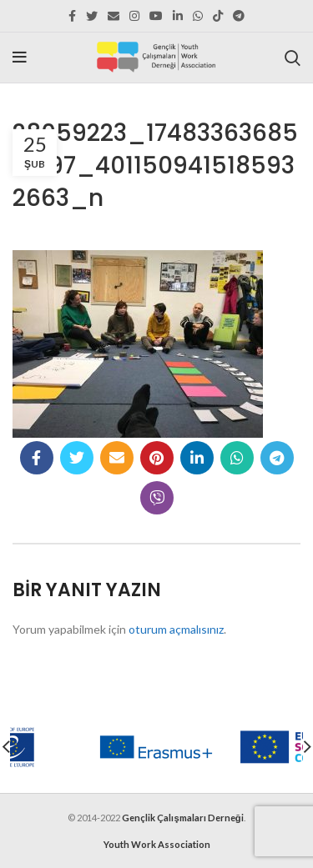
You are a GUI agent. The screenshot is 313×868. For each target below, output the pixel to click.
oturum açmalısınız (176, 629)
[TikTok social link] (218, 16)
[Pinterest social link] (157, 458)
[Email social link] (114, 16)
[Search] (293, 58)
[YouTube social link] (156, 16)
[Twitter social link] (92, 16)
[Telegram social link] (239, 16)
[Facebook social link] (72, 16)
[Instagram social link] (134, 16)
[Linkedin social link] (178, 16)
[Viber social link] (157, 498)
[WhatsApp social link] (198, 16)
